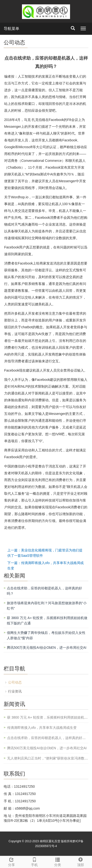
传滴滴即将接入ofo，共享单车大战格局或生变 (42, 728)
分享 (11, 861)
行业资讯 (15, 691)
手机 (34, 861)
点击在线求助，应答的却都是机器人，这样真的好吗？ (48, 738)
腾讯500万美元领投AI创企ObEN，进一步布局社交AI (47, 648)
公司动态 (15, 682)
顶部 (81, 861)
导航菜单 (11, 29)
